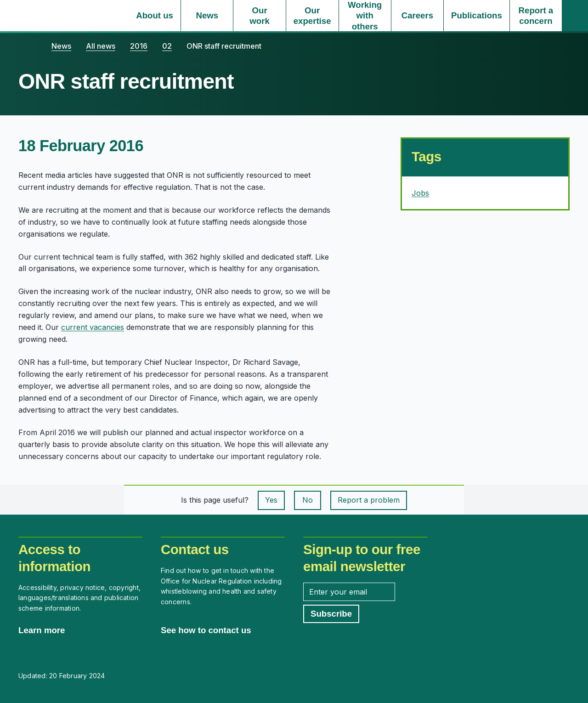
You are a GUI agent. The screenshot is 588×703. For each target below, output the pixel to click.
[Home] (28, 46)
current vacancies (93, 327)
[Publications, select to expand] (477, 16)
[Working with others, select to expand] (365, 16)
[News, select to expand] (207, 16)
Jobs (420, 193)
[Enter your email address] (349, 592)
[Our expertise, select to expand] (312, 16)
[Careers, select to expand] (417, 16)
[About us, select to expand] (155, 16)
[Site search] (575, 16)
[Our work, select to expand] (259, 16)
